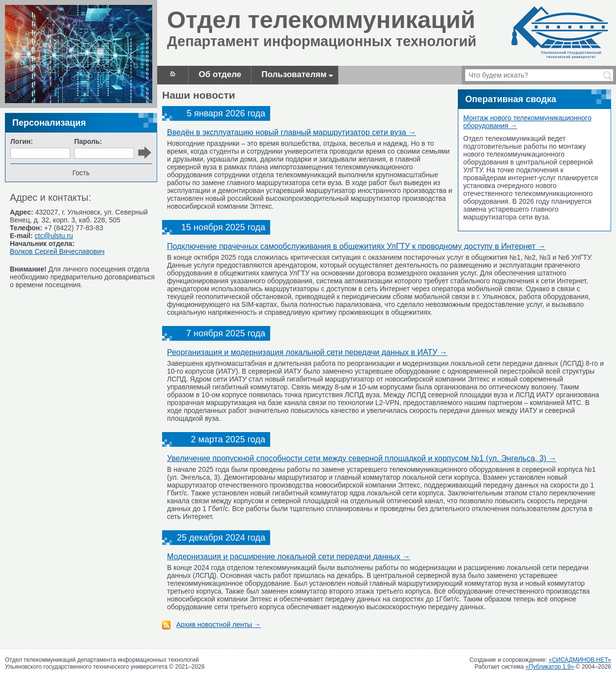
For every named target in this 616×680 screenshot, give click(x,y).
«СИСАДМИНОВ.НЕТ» (580, 660)
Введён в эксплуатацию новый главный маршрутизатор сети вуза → (292, 132)
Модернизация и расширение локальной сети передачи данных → (289, 557)
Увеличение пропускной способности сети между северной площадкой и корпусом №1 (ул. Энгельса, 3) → (362, 458)
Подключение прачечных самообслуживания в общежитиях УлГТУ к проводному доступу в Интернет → (356, 246)
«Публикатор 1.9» (550, 667)
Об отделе (220, 74)
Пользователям (297, 74)
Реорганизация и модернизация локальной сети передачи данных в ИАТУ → (307, 352)
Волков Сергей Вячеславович (57, 251)
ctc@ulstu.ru (54, 236)
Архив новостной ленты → (219, 625)
